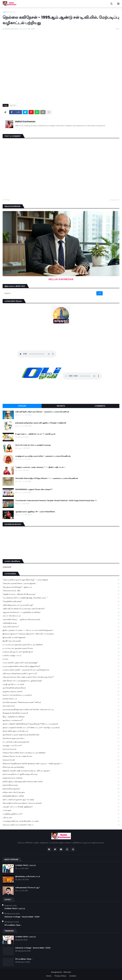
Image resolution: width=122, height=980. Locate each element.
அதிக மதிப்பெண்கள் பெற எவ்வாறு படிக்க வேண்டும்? (61, 609)
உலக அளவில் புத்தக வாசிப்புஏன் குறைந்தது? (61, 663)
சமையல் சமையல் (61, 749)
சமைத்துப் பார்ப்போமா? (61, 746)
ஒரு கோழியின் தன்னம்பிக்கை (61, 688)
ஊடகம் (13, 12)
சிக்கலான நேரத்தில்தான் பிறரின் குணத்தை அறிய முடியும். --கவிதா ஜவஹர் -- (61, 764)
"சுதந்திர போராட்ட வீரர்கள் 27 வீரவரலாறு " (61, 594)
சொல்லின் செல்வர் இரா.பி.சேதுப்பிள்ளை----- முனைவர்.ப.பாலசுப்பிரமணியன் (47, 478)
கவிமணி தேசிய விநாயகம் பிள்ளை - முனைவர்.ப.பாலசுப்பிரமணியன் (42, 412)
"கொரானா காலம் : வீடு (61, 591)
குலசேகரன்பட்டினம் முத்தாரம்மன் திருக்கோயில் (61, 735)
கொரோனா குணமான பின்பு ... (61, 738)
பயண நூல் (61, 810)
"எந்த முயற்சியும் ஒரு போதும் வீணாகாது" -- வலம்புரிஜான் (61, 580)
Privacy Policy (60, 976)
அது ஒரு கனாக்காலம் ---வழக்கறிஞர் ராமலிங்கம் (61, 612)
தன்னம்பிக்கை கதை (61, 785)
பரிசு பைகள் (61, 818)
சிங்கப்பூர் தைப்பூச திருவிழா (61, 767)
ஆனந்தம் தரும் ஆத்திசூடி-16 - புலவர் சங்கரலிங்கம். (35, 512)
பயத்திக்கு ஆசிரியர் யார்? (61, 814)
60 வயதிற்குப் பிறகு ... (13, 925)
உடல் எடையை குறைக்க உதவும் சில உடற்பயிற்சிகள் (61, 645)
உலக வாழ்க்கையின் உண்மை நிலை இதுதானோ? (61, 666)
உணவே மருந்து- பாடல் (61, 656)
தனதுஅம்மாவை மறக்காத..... (61, 778)
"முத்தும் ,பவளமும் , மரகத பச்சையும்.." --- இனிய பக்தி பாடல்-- (40, 467)
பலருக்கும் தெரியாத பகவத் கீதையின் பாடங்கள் (61, 821)
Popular (22, 406)
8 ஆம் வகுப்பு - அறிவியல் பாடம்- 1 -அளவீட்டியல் (35, 434)
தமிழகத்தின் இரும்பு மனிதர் (61, 796)
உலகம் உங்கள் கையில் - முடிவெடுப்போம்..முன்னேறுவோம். (61, 670)
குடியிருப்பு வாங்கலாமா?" (61, 720)
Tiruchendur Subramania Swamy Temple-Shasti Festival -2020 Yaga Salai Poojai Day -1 (56, 501)
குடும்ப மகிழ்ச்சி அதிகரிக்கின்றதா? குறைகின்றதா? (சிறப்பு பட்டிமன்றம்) (61, 724)
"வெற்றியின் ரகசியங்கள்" (61, 602)
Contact (73, 976)
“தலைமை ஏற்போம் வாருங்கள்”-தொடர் (61, 825)
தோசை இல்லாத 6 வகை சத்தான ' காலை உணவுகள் (61, 803)
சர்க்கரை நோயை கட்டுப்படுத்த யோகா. (61, 756)
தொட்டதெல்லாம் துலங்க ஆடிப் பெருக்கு (61, 800)
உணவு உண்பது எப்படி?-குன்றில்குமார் (61, 652)
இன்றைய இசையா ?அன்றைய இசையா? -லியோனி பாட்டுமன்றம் (61, 634)
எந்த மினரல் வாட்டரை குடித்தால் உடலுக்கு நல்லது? (61, 681)
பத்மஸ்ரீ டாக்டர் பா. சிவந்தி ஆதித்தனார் (61, 807)
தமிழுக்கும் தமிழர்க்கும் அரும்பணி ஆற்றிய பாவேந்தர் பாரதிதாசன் (41, 423)
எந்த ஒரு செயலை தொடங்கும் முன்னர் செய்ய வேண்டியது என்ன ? (61, 677)
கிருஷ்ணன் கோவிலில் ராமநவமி (61, 713)
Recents (61, 406)
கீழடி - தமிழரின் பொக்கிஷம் (61, 717)
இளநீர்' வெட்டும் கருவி (61, 641)
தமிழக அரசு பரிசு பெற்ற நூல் (61, 792)
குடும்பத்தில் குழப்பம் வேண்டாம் (61, 731)
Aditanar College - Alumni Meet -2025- (22, 917)
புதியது (7, 200)
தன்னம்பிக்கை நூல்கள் (61, 789)
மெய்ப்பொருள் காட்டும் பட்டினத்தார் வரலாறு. (33, 445)
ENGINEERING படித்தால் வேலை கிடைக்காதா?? (34, 489)
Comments (100, 406)
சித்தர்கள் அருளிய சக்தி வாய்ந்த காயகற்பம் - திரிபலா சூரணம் (61, 771)
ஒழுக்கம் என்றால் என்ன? (61, 692)
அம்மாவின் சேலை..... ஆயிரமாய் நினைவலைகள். (61, 620)
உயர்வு (61, 659)
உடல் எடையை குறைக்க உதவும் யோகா (61, 648)
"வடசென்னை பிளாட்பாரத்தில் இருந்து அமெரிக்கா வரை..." (61, 598)
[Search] (50, 293)
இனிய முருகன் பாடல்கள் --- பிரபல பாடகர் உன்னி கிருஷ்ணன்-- (61, 630)
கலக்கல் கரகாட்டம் (61, 699)
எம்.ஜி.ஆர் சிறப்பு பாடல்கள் (61, 684)
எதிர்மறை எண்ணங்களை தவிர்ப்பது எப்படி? (61, 674)
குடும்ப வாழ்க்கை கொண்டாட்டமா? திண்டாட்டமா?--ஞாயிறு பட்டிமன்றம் (61, 728)
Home (49, 976)
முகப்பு (5, 12)
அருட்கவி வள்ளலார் (61, 627)
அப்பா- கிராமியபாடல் (61, 616)
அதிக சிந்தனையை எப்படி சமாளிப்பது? (61, 605)
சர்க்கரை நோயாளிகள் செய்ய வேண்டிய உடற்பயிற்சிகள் (61, 753)
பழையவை (114, 200)
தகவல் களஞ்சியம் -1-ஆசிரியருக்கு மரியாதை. (61, 774)
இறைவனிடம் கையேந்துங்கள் (61, 638)
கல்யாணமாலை (61, 706)
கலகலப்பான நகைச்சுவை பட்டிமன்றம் (61, 695)
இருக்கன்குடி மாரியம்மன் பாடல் (28, 876)
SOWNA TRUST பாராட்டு (25, 865)
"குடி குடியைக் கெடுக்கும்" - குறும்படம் (61, 587)
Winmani (67, 972)
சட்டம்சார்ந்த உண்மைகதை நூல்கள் (61, 742)
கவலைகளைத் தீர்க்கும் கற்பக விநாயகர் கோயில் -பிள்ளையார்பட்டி (61, 710)
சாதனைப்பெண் (61, 760)
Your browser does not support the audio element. (37, 354)
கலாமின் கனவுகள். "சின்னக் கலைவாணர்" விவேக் (61, 702)
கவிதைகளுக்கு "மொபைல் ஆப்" (28, 888)
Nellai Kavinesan (25, 121)
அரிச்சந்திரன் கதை (61, 623)
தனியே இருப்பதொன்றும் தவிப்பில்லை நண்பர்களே (61, 782)
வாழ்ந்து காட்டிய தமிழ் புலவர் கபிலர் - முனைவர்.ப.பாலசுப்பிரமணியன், (43, 456)
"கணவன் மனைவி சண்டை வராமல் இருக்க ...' (61, 584)
